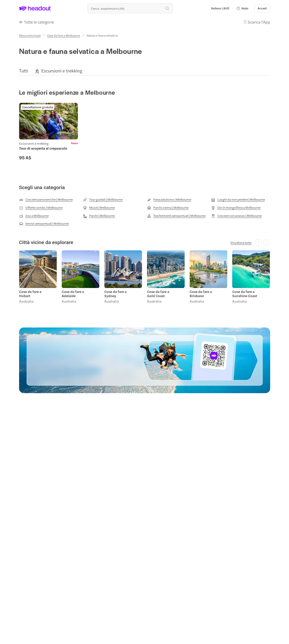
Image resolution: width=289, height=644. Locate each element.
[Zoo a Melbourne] (34, 216)
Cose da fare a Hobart (30, 294)
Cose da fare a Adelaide (73, 294)
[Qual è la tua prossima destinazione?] (130, 8)
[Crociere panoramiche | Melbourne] (46, 200)
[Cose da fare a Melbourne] (64, 35)
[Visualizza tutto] (241, 242)
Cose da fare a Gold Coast (158, 294)
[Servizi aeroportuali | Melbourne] (44, 224)
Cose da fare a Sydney (115, 294)
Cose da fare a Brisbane (201, 294)
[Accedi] (262, 8)
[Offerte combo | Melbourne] (41, 208)
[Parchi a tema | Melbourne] (168, 208)
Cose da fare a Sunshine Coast (245, 294)
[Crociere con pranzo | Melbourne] (236, 216)
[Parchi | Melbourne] (99, 216)
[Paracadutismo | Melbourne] (169, 200)
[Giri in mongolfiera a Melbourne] (236, 208)
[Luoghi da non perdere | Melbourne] (238, 200)
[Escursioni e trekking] (62, 71)
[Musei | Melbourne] (99, 208)
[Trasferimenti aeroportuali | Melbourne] (176, 216)
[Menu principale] (30, 35)
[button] (242, 8)
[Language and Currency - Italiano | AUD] (220, 8)
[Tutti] (24, 71)
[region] (145, 71)
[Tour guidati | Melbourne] (103, 200)
